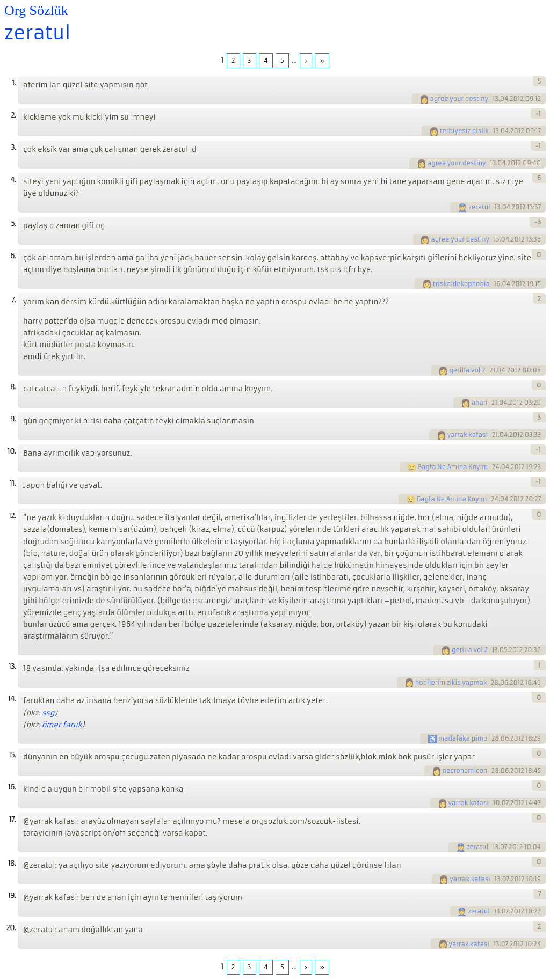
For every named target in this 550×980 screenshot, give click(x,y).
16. (12, 787)
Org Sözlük (36, 10)
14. (12, 699)
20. (11, 928)
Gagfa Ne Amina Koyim (453, 467)
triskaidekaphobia (461, 284)
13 (495, 99)
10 (497, 803)
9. (13, 419)
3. (13, 147)
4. (13, 180)
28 (495, 683)
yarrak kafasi (468, 435)
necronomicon (465, 771)
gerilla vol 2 (467, 370)
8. (13, 387)
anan (479, 403)
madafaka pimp (463, 738)
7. (13, 300)
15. (12, 755)
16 (497, 284)
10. (12, 451)
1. (14, 83)
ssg (48, 713)
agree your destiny (459, 99)
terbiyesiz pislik (464, 131)
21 (492, 370)
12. (12, 515)
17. (12, 819)
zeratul (38, 33)
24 (496, 467)
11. (13, 483)
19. (12, 895)
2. (13, 115)
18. (12, 863)
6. (13, 256)
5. (13, 224)
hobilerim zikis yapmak (451, 683)
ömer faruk (62, 725)
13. (12, 666)
